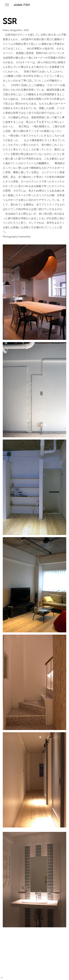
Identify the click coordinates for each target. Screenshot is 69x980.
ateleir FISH (22, 5)
